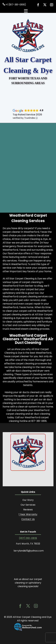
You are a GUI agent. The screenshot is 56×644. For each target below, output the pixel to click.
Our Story (28, 500)
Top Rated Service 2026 (27, 115)
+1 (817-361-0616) (14, 5)
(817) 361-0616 (28, 538)
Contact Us (28, 519)
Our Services (28, 505)
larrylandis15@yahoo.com (29, 551)
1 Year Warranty (28, 514)
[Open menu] (28, 11)
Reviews (28, 510)
